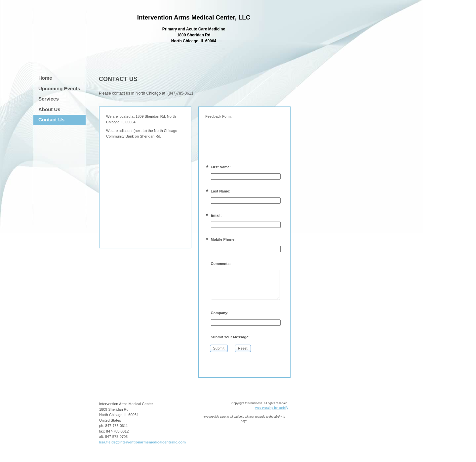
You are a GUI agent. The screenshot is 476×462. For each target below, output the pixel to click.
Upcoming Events (59, 88)
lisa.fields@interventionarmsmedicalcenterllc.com (142, 442)
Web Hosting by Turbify (272, 408)
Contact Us (51, 120)
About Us (49, 109)
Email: (216, 215)
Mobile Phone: (223, 239)
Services (49, 99)
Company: (220, 313)
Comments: (221, 264)
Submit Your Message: (230, 337)
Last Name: (221, 191)
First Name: (221, 167)
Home (45, 78)
